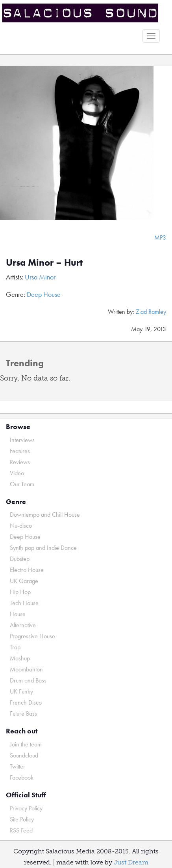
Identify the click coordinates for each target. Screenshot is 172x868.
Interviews (22, 440)
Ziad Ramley (151, 312)
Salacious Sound (83, 13)
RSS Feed (21, 830)
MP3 (160, 237)
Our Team (22, 484)
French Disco (26, 702)
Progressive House (32, 636)
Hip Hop (20, 592)
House (18, 614)
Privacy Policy (26, 808)
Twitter (18, 766)
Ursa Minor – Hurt (44, 262)
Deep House (44, 294)
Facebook (22, 777)
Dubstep (20, 559)
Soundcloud (24, 755)
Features (20, 451)
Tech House (24, 603)
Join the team (26, 744)
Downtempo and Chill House (45, 515)
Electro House (27, 570)
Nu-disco (21, 526)
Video (17, 473)
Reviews (20, 462)
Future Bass (23, 713)
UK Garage (24, 581)
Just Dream (131, 862)
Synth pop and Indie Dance (43, 548)
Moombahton (26, 669)
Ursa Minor (40, 277)
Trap (15, 647)
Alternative (23, 625)
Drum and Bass (28, 680)
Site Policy (22, 819)
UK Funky (21, 691)
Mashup (20, 658)
